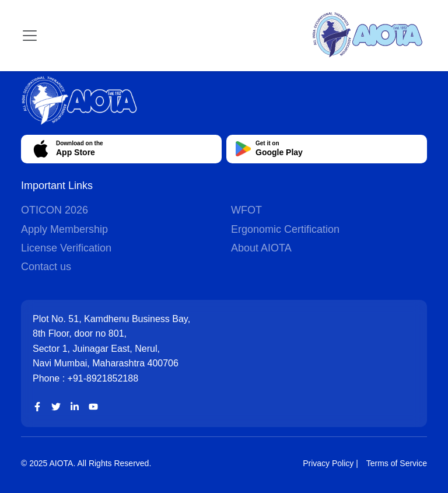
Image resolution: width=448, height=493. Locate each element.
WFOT (246, 210)
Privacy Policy (328, 463)
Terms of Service (397, 463)
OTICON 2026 (55, 210)
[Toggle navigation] (30, 36)
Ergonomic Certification (285, 229)
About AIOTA (261, 248)
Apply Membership (64, 229)
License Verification (66, 248)
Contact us (46, 267)
